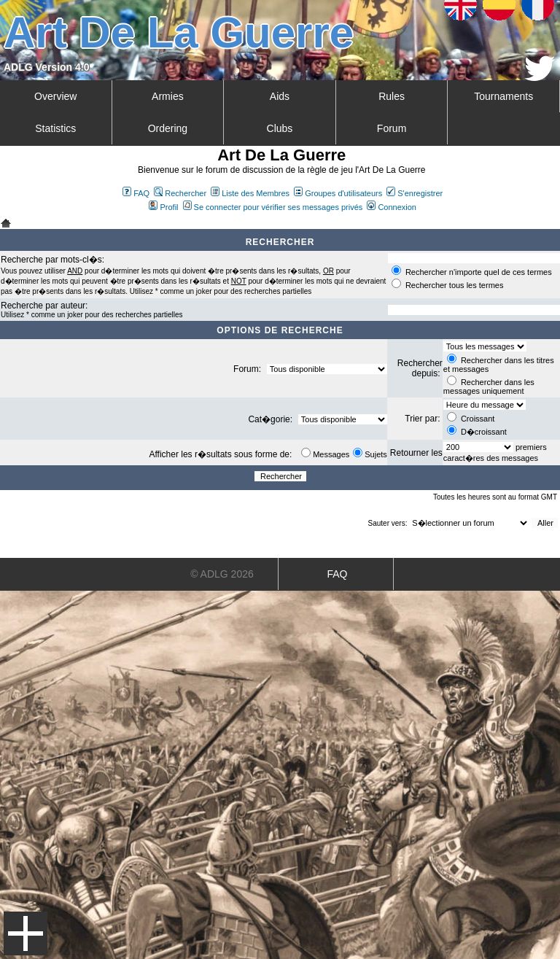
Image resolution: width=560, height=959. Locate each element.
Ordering (168, 128)
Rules (392, 96)
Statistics (55, 128)
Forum (392, 128)
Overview (55, 96)
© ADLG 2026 (222, 574)
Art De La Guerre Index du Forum (6, 223)
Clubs (280, 128)
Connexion (392, 207)
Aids (280, 96)
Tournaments (503, 96)
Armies (168, 96)
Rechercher (180, 193)
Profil (163, 207)
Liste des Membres (250, 193)
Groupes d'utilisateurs (338, 193)
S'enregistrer (415, 193)
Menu (26, 933)
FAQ (136, 193)
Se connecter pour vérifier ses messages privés (273, 207)
